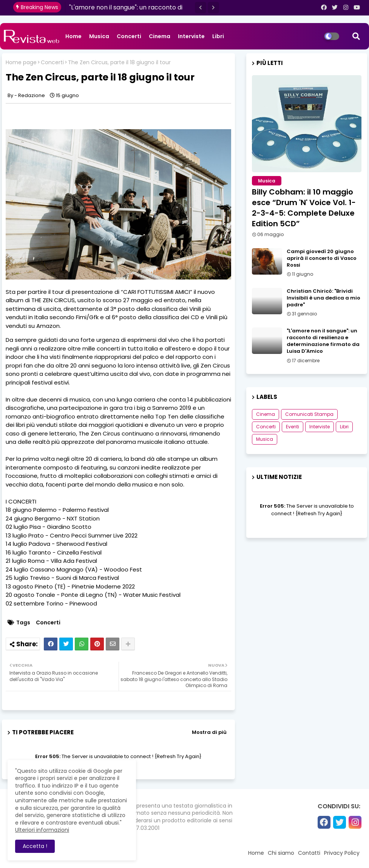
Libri (218, 36)
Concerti (129, 36)
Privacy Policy (342, 853)
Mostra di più (209, 732)
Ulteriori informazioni (42, 830)
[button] (201, 8)
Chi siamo (281, 853)
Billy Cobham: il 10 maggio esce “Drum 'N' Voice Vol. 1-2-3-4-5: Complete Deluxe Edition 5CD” (304, 208)
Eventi (293, 427)
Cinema (160, 36)
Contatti (309, 853)
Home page (21, 63)
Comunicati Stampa (309, 414)
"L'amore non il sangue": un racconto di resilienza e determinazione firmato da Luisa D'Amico (323, 341)
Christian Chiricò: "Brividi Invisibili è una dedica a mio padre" (323, 298)
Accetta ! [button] (35, 846)
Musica (99, 36)
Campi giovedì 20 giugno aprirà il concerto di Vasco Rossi (322, 258)
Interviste (191, 36)
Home (73, 36)
